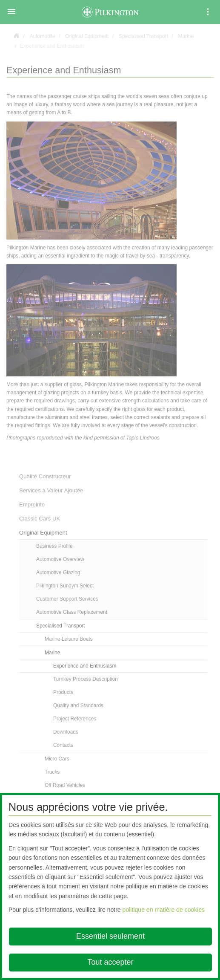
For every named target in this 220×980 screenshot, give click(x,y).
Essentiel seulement (110, 936)
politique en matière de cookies (164, 910)
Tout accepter (110, 962)
